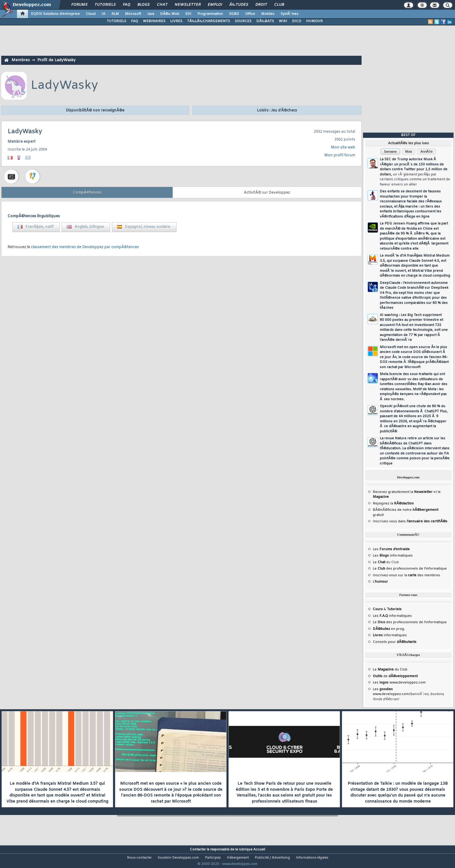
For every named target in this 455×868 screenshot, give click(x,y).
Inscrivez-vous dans (410, 521)
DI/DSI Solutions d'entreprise (55, 14)
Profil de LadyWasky (56, 60)
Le (379, 562)
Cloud (91, 14)
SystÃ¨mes (290, 14)
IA (103, 14)
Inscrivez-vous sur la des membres (406, 575)
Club (279, 5)
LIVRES (176, 21)
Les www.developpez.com (399, 683)
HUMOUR (314, 21)
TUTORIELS (116, 21)
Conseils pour (395, 642)
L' (380, 582)
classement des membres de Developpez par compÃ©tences (85, 247)
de (395, 676)
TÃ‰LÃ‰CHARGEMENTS (209, 21)
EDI (188, 14)
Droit (261, 5)
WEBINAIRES (154, 21)
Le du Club (390, 670)
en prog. (389, 629)
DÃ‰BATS (265, 21)
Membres (21, 60)
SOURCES (243, 21)
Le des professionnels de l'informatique (410, 569)
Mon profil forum (340, 155)
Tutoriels (105, 5)
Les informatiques (393, 556)
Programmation (210, 14)
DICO (297, 21)
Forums (79, 5)
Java (151, 14)
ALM (115, 14)
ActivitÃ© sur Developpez (267, 193)
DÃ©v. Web (170, 14)
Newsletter (188, 5)
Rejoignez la (393, 504)
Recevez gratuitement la (403, 492)
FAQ (126, 5)
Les (391, 549)
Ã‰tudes (239, 5)
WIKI (283, 21)
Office (250, 14)
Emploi (215, 5)
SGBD (234, 14)
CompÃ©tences (87, 193)
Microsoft (133, 14)
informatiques (390, 635)
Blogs (143, 5)
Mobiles (268, 14)
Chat (162, 5)
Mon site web (343, 148)
